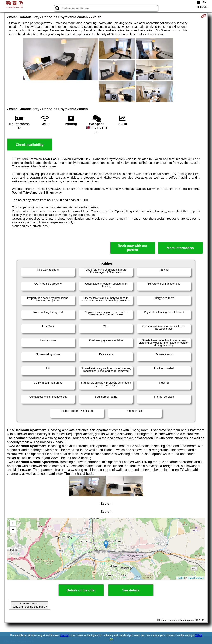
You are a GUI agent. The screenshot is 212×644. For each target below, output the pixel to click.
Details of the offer (81, 590)
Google (64, 635)
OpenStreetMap (196, 578)
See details (131, 590)
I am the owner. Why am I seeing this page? (30, 605)
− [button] (13, 530)
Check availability (30, 145)
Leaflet (180, 578)
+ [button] (13, 524)
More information (180, 248)
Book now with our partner (133, 248)
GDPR (199, 635)
